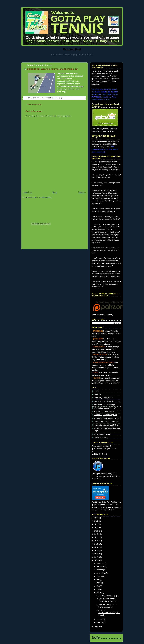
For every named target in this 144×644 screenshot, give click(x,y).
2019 (97, 531)
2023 (97, 518)
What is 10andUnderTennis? (105, 408)
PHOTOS (98, 395)
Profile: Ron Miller (101, 438)
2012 (97, 554)
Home (55, 192)
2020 (97, 528)
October (100, 570)
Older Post (82, 192)
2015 (97, 544)
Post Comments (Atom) (42, 197)
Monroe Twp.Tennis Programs (105, 415)
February (100, 619)
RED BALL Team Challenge (105, 405)
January (100, 623)
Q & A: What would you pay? (107, 596)
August (99, 576)
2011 (97, 557)
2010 (97, 560)
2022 (97, 521)
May (98, 586)
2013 (97, 551)
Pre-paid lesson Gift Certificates (106, 422)
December (101, 563)
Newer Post (27, 192)
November (101, 566)
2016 (97, 541)
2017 (97, 537)
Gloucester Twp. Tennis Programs (107, 401)
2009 (97, 627)
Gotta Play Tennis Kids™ (103, 398)
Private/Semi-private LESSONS (106, 425)
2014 (97, 547)
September (101, 573)
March (99, 593)
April (99, 589)
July (98, 580)
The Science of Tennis (102, 434)
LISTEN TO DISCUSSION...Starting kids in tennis (108, 613)
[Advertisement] (72, 59)
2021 (97, 524)
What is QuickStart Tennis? (104, 411)
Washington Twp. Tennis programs (107, 418)
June (99, 583)
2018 (97, 534)
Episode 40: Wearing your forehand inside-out (53, 69)
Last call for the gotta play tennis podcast (72, 54)
